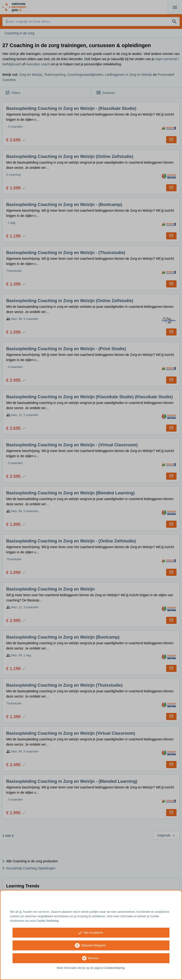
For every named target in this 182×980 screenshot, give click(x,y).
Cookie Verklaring (47, 921)
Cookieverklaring (114, 968)
